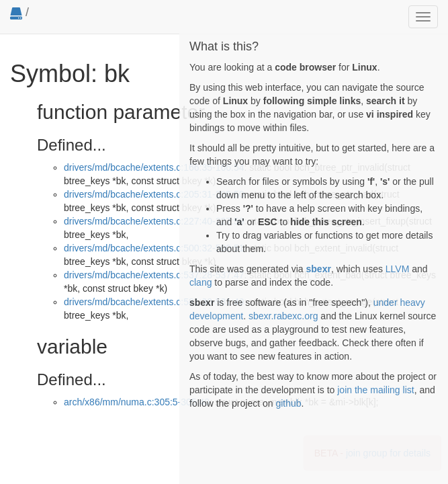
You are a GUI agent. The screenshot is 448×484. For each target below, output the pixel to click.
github (288, 403)
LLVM (398, 269)
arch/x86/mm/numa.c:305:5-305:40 (137, 402)
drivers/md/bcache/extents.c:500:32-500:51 (154, 248)
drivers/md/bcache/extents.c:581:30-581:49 (154, 302)
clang (200, 282)
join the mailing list (375, 390)
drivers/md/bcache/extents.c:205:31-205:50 (154, 194)
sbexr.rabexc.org (283, 316)
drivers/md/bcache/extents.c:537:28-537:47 (154, 275)
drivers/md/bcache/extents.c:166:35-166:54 (154, 167)
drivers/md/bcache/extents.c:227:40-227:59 (154, 221)
